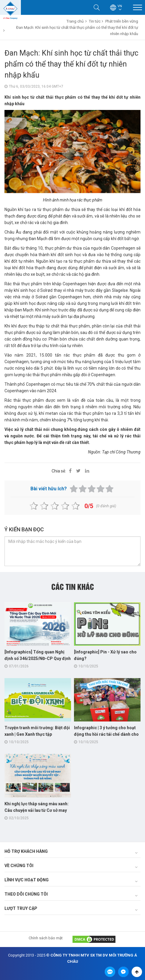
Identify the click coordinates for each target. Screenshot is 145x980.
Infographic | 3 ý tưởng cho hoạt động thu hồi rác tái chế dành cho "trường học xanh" (106, 734)
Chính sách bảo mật (46, 938)
